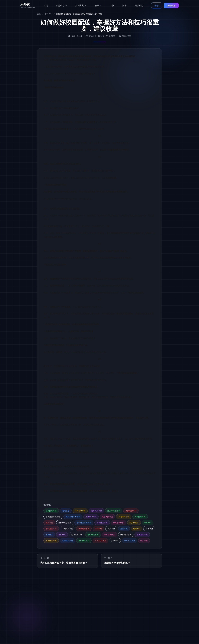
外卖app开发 (80, 511)
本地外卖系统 (100, 540)
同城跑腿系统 (84, 529)
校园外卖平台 (96, 511)
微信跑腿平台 (51, 529)
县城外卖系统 (102, 523)
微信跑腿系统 (126, 535)
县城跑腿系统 (68, 540)
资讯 (124, 5)
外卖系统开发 (109, 535)
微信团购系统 (107, 517)
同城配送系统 (77, 535)
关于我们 (139, 5)
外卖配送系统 (140, 517)
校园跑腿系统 (142, 535)
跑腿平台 (49, 523)
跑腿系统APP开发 (73, 517)
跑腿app (137, 529)
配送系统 (149, 529)
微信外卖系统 (93, 535)
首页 (46, 5)
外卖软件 (98, 529)
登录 (157, 5)
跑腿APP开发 (91, 517)
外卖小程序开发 (114, 511)
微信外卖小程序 (65, 523)
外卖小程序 (134, 523)
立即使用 (171, 5)
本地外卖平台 (124, 517)
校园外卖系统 (51, 540)
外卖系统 (144, 540)
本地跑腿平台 (68, 529)
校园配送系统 (51, 511)
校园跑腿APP (131, 511)
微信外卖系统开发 (84, 523)
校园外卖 (49, 535)
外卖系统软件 (118, 523)
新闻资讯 (49, 14)
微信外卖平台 (84, 540)
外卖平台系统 (129, 540)
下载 (112, 5)
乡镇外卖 (115, 540)
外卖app (147, 523)
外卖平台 (111, 529)
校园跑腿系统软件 (53, 517)
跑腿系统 (124, 529)
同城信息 (66, 511)
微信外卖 (62, 535)
